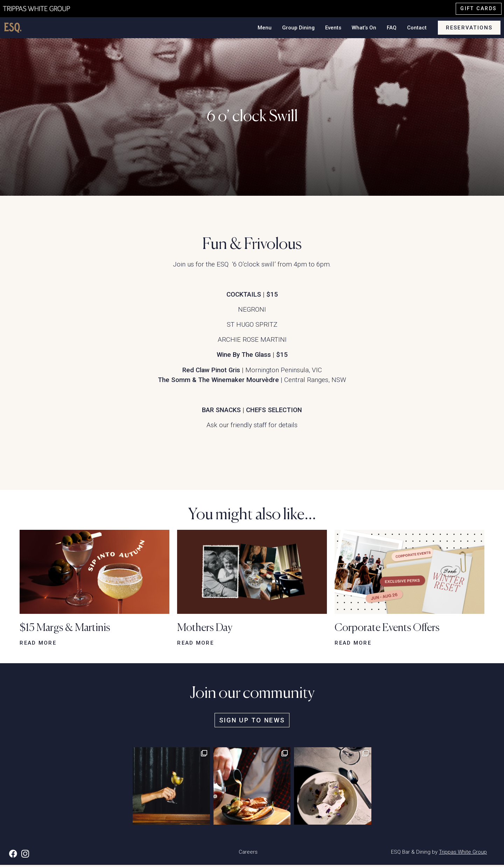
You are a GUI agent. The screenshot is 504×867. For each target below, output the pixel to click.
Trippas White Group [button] (463, 854)
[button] (94, 572)
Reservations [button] (469, 28)
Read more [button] (38, 644)
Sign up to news (252, 722)
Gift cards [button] (478, 9)
